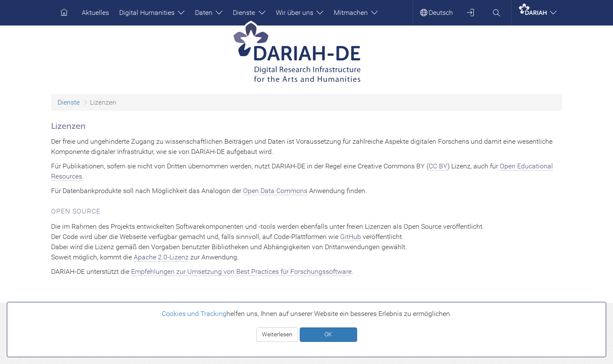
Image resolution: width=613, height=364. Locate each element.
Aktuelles (95, 13)
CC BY (438, 166)
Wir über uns (300, 13)
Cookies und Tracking (194, 314)
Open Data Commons (275, 191)
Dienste (249, 13)
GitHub (351, 237)
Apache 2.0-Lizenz (161, 257)
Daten (209, 13)
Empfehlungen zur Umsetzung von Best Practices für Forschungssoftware (241, 272)
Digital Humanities (152, 13)
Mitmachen (356, 13)
